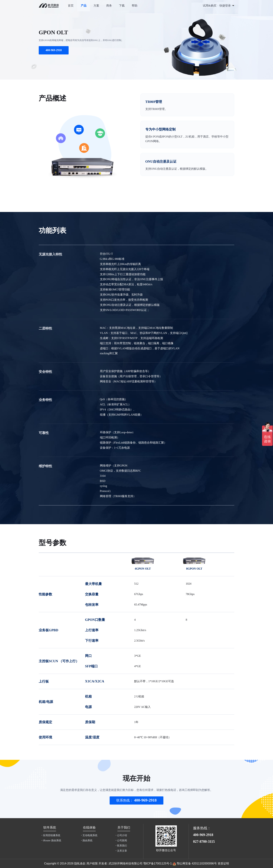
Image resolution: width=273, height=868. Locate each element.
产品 (84, 6)
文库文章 (121, 851)
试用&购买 (210, 6)
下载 (122, 6)
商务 (109, 6)
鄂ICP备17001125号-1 (158, 863)
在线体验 (89, 828)
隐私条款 (80, 863)
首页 (71, 6)
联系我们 (121, 846)
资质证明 (223, 863)
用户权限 (92, 863)
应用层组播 (51, 835)
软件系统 (50, 828)
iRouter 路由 (51, 840)
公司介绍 (121, 835)
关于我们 (124, 828)
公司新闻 (121, 840)
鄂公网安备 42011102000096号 (197, 863)
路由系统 (87, 840)
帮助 (135, 6)
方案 (96, 6)
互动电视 (89, 835)
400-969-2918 (54, 50)
